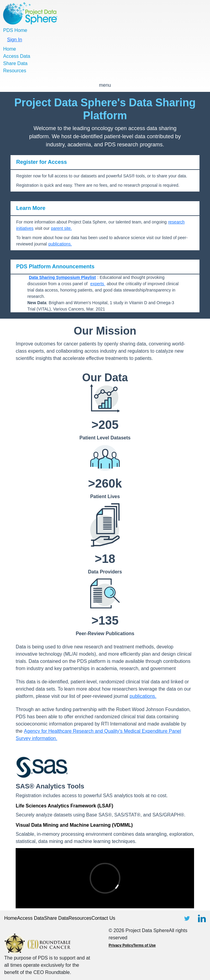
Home (9, 49)
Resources (14, 71)
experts (98, 284)
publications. (60, 244)
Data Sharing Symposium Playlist (62, 277)
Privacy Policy (121, 945)
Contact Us (103, 918)
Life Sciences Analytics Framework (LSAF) (64, 806)
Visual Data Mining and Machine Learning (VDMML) (74, 825)
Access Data (17, 56)
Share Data (15, 63)
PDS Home (15, 30)
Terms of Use (144, 945)
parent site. (62, 228)
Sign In (14, 40)
